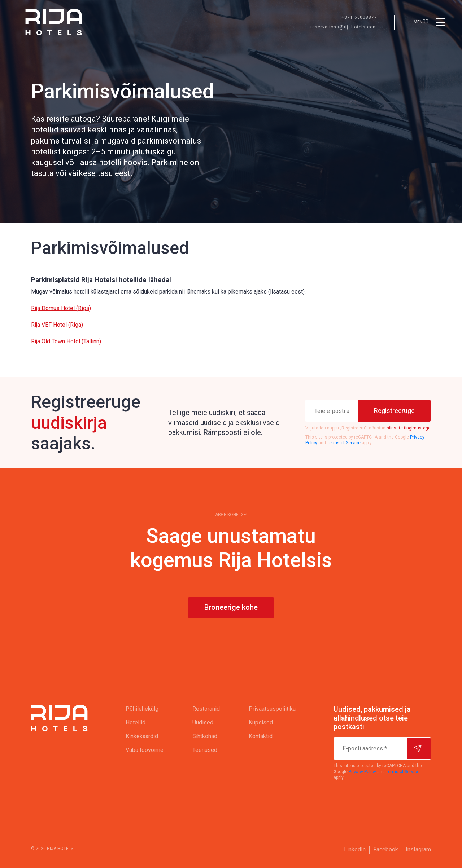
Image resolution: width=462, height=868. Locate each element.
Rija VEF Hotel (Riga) (57, 325)
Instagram (418, 849)
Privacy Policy (362, 772)
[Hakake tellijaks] (419, 749)
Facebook (386, 849)
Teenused (205, 750)
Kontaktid (261, 736)
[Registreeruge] (394, 411)
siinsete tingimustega (409, 428)
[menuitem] (145, 709)
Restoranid (206, 709)
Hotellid (136, 722)
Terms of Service (344, 443)
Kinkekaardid (142, 736)
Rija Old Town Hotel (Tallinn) (66, 341)
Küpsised (261, 722)
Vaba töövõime (145, 750)
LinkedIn (355, 849)
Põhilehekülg (142, 709)
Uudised (203, 722)
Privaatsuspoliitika (272, 709)
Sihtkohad (205, 736)
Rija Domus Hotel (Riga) (61, 308)
